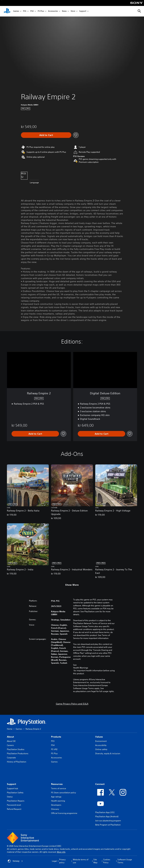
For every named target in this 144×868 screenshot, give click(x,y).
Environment (101, 741)
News (64, 11)
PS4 (32, 11)
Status (10, 797)
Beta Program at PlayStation (108, 825)
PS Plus (41, 11)
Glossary (55, 809)
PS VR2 (54, 749)
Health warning (58, 801)
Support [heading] (11, 784)
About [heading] (10, 737)
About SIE (11, 741)
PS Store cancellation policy (64, 793)
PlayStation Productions (18, 753)
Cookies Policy (107, 861)
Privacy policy (62, 861)
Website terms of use (81, 861)
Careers (10, 745)
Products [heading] (56, 737)
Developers (56, 805)
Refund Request (14, 809)
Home (10, 729)
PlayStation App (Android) (107, 816)
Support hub (12, 788)
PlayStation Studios (16, 749)
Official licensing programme (64, 813)
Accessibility (101, 745)
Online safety (101, 749)
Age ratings (56, 797)
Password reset (14, 805)
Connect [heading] (100, 784)
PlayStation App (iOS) (105, 812)
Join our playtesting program (108, 821)
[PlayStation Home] (7, 11)
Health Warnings (81, 668)
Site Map (95, 861)
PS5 (25, 11)
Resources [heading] (57, 784)
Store (73, 11)
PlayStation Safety (15, 793)
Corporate (11, 758)
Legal (54, 861)
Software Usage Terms (125, 861)
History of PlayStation (17, 762)
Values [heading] (99, 737)
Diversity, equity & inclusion (108, 753)
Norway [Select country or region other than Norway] (15, 861)
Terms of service (59, 788)
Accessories (53, 11)
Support (83, 11)
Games (16, 11)
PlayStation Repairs (16, 801)
